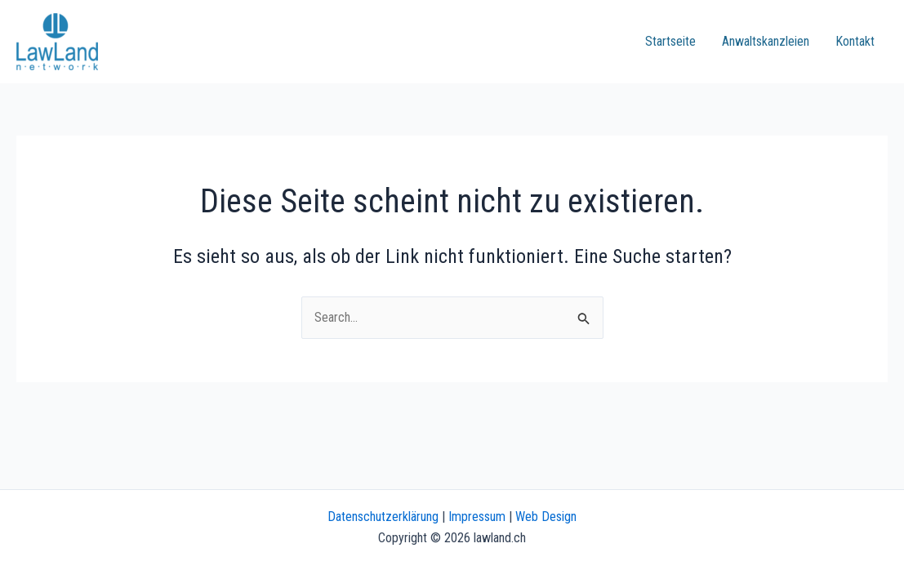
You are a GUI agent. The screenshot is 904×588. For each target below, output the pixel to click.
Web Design (546, 517)
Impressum (477, 517)
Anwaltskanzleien (766, 41)
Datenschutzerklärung (383, 517)
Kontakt (855, 41)
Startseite (670, 41)
